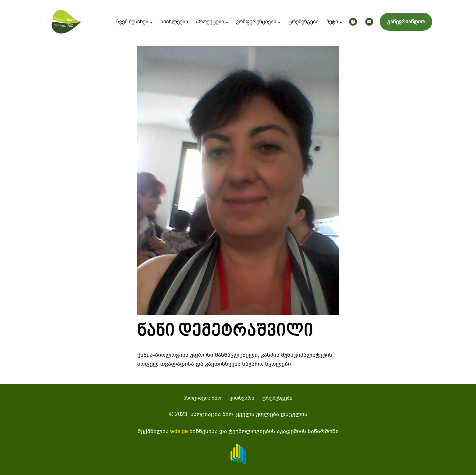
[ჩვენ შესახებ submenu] (151, 22)
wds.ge (179, 431)
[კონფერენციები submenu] (279, 22)
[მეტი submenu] (341, 22)
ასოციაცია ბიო (202, 398)
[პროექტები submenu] (227, 22)
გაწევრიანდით (406, 22)
